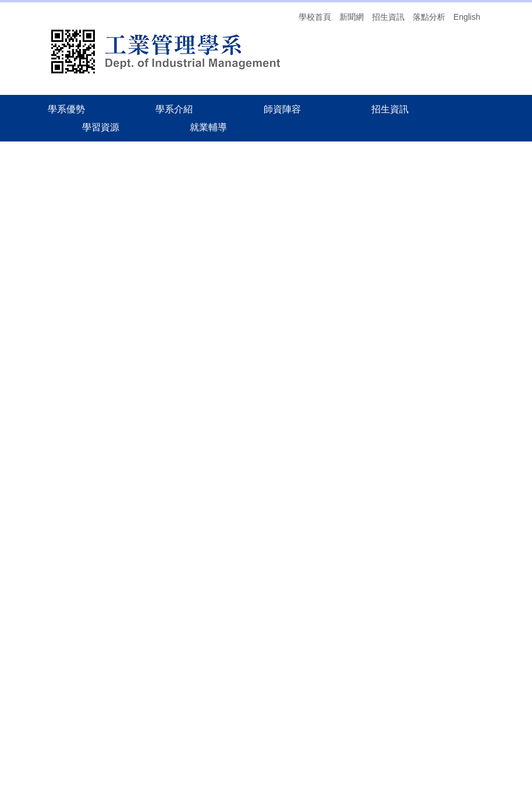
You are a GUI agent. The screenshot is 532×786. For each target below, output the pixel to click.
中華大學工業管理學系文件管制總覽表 (237, 304)
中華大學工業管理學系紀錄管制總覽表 (237, 322)
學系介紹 (222, 160)
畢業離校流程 (192, 358)
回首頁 (30, 182)
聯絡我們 (34, 280)
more (346, 607)
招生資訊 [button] (390, 109)
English (467, 17)
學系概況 (34, 207)
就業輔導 (466, 698)
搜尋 (475, 655)
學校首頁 (315, 17)
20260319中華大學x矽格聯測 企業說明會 (288, 410)
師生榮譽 (34, 256)
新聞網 (352, 17)
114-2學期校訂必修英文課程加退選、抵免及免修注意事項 (318, 529)
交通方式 (466, 715)
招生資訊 (388, 17)
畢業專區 (184, 272)
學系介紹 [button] (174, 109)
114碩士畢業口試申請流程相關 (223, 340)
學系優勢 (66, 109)
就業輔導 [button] (208, 127)
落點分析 (429, 17)
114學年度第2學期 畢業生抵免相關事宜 (285, 494)
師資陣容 (282, 109)
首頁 (185, 160)
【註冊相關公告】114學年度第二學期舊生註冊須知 (306, 565)
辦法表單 (34, 231)
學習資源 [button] (101, 127)
